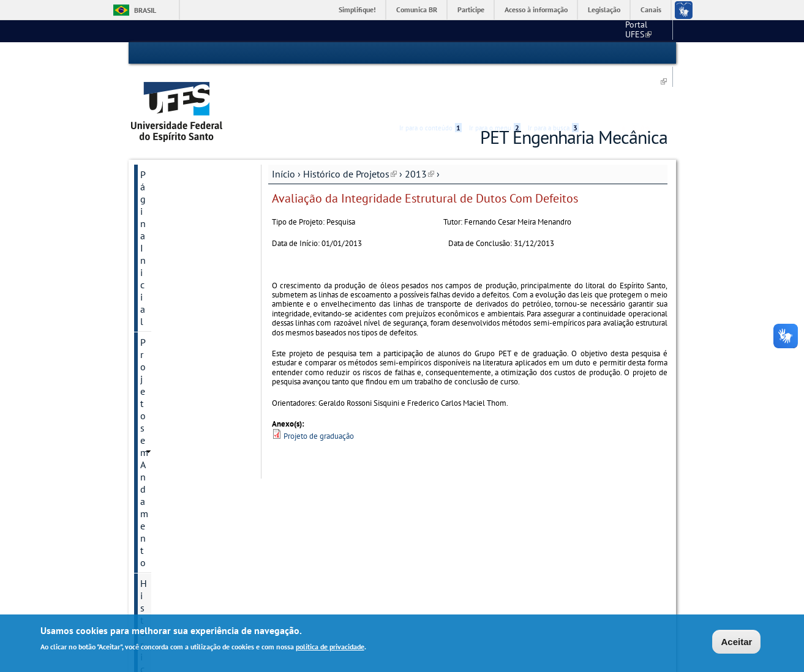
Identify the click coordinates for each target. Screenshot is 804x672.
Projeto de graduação (319, 389)
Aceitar (736, 642)
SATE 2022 (163, 570)
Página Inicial (168, 127)
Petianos (158, 508)
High (609, 54)
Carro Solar (173, 255)
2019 (151, 425)
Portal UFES (465, 31)
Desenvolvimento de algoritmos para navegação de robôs (191, 288)
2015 (151, 342)
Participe (471, 9)
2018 (151, 404)
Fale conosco (644, 31)
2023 (151, 466)
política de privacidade (330, 648)
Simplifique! (357, 9)
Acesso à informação (536, 9)
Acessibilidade (594, 54)
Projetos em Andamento (190, 148)
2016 (151, 362)
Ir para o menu (495, 53)
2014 (151, 321)
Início (284, 127)
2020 (151, 446)
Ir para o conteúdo (430, 53)
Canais (651, 9)
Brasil (145, 10)
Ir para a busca (553, 53)
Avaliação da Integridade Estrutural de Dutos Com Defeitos (195, 222)
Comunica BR (417, 9)
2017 (151, 383)
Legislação (604, 9)
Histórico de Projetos (350, 127)
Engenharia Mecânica (568, 31)
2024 (151, 487)
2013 (419, 127)
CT (508, 31)
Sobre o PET (166, 529)
